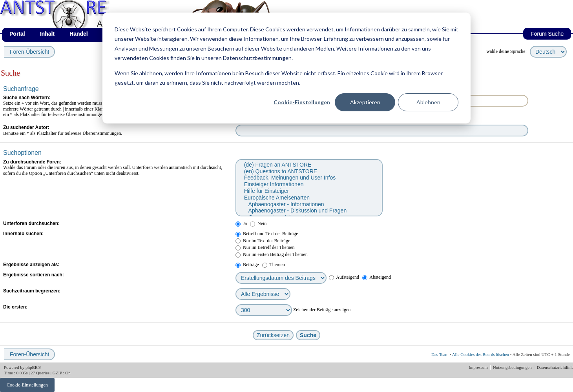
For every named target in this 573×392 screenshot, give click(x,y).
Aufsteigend (344, 277)
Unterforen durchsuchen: (31, 223)
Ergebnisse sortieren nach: (34, 275)
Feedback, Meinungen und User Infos (309, 178)
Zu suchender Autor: (26, 127)
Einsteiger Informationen (309, 184)
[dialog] (286, 68)
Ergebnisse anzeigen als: (31, 265)
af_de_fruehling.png (88, 0)
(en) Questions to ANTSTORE (309, 171)
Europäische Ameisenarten (309, 198)
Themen (274, 265)
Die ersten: (15, 307)
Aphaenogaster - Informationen (309, 204)
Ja (241, 223)
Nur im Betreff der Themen (265, 247)
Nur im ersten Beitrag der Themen (272, 254)
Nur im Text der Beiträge (263, 241)
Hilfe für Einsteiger (309, 191)
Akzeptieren (365, 102)
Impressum (479, 367)
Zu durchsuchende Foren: (32, 162)
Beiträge (247, 265)
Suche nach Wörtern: (27, 98)
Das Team (440, 354)
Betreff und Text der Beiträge (267, 234)
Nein (258, 223)
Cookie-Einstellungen (302, 102)
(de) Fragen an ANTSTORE (309, 165)
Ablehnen (428, 102)
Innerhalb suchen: (23, 234)
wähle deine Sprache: (506, 51)
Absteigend (377, 277)
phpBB (32, 367)
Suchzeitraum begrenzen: (32, 291)
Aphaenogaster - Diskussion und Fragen (309, 211)
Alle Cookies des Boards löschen (481, 354)
